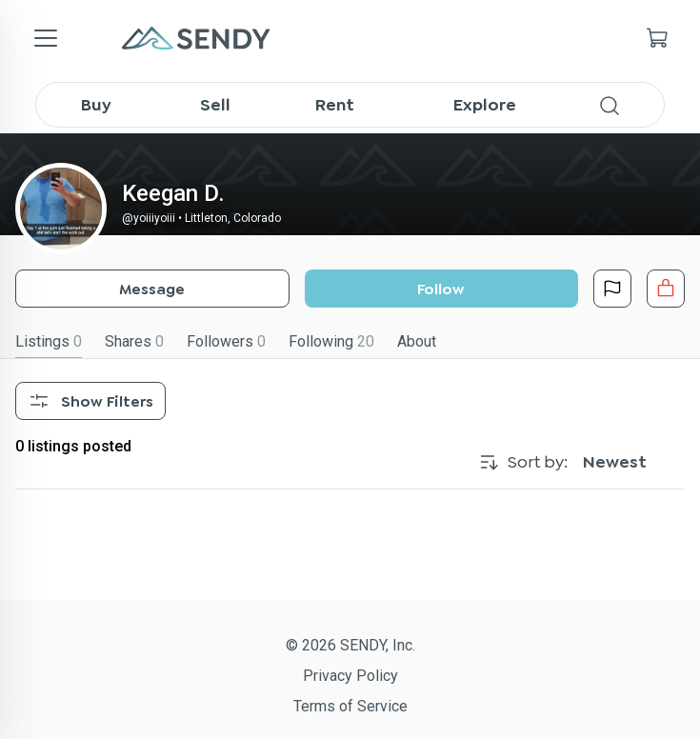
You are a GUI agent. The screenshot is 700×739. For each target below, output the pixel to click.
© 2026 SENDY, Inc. (350, 645)
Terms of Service (350, 706)
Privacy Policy (350, 676)
